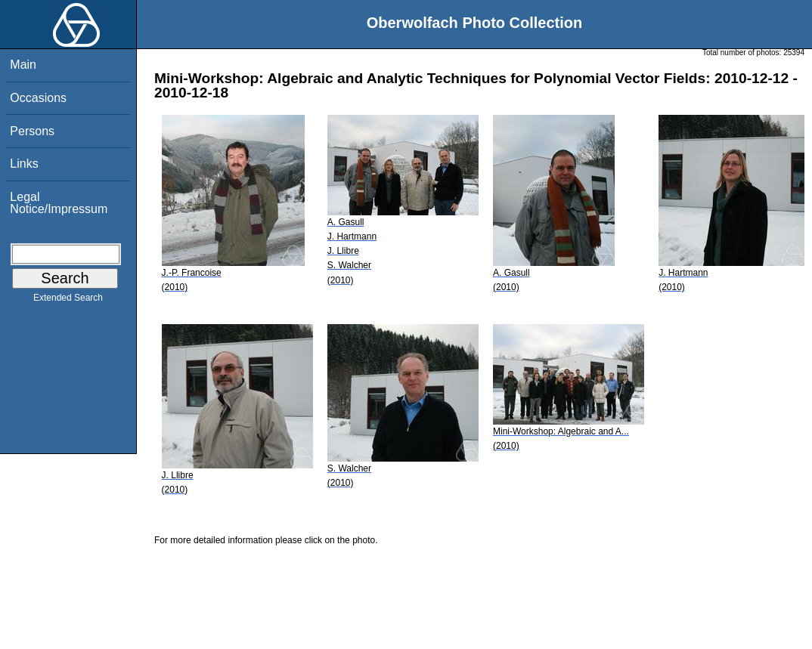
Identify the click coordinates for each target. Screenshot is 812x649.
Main (23, 65)
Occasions (38, 98)
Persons (32, 131)
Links (24, 164)
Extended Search (68, 301)
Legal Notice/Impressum (59, 203)
